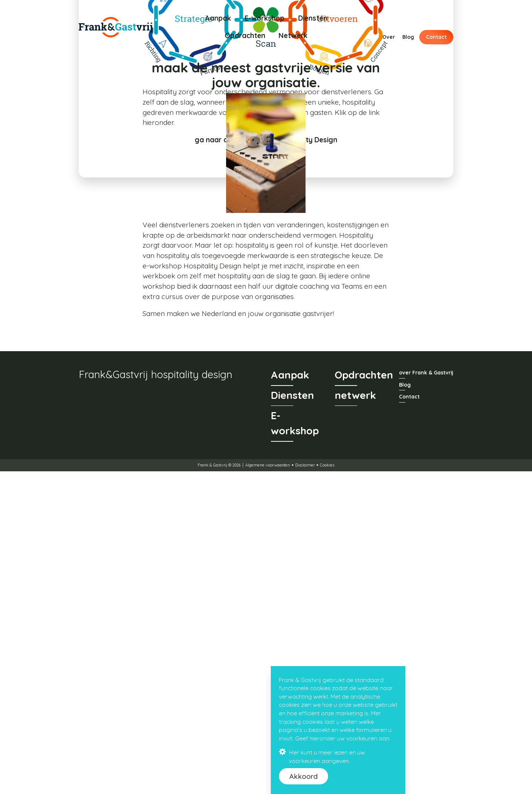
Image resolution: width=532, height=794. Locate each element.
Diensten (313, 18)
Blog (408, 37)
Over (389, 37)
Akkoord (303, 776)
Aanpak (218, 18)
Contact (436, 37)
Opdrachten (245, 35)
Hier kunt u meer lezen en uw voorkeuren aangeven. (322, 756)
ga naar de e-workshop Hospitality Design (266, 301)
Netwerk (293, 35)
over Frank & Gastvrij (426, 695)
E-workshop (265, 18)
